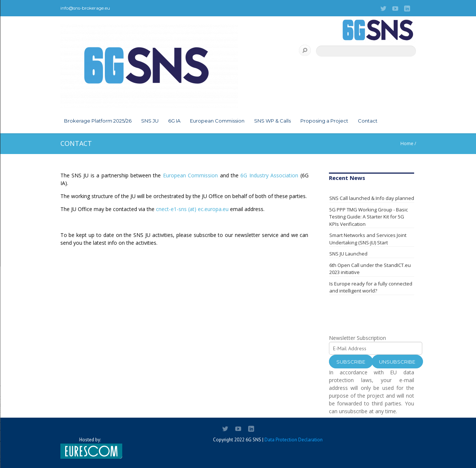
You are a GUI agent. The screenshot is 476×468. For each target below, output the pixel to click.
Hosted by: (90, 448)
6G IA (174, 121)
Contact (368, 121)
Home (407, 143)
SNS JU (150, 121)
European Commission (217, 121)
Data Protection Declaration (294, 440)
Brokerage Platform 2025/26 (98, 121)
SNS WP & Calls (272, 121)
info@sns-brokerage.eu (85, 8)
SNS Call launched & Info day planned (372, 198)
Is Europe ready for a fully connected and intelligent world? (371, 287)
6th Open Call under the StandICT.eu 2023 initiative (370, 269)
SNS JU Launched (348, 254)
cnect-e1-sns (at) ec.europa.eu (192, 209)
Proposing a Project (324, 121)
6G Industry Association (269, 175)
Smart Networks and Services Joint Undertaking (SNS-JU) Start (368, 239)
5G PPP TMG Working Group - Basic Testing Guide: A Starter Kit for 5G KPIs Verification (369, 217)
